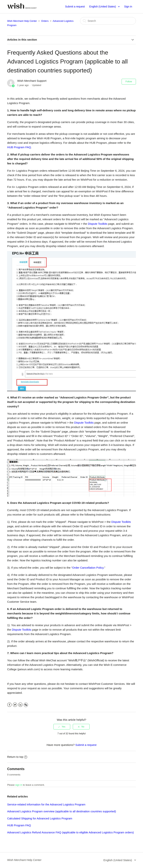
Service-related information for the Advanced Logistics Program (46, 804)
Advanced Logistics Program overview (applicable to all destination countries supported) (61, 811)
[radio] (62, 727)
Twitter (15, 705)
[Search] (108, 21)
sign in (19, 785)
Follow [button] (129, 82)
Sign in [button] (128, 7)
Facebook (9, 705)
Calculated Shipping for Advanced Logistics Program (40, 818)
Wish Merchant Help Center (22, 21)
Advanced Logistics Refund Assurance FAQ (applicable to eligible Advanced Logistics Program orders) (70, 832)
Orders (45, 21)
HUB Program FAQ (19, 147)
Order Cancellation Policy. (88, 568)
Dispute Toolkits (98, 224)
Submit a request (75, 7)
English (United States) (103, 7)
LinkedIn (20, 705)
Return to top (17, 757)
